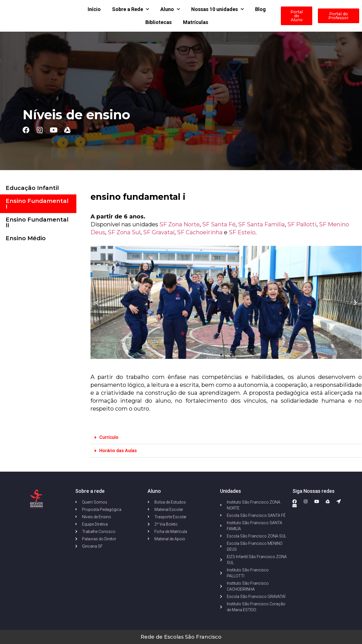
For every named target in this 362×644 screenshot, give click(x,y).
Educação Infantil (32, 188)
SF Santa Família (261, 224)
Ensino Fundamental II (37, 222)
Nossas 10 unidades (217, 9)
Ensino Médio (26, 238)
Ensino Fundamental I (37, 204)
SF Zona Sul (124, 232)
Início (94, 9)
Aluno (170, 9)
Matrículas (196, 22)
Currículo (109, 437)
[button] (221, 355)
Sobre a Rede (131, 9)
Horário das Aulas (118, 451)
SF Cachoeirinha (200, 232)
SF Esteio (242, 232)
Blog (260, 9)
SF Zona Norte (180, 224)
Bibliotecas (159, 22)
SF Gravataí (159, 232)
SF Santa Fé (219, 224)
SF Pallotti (302, 224)
